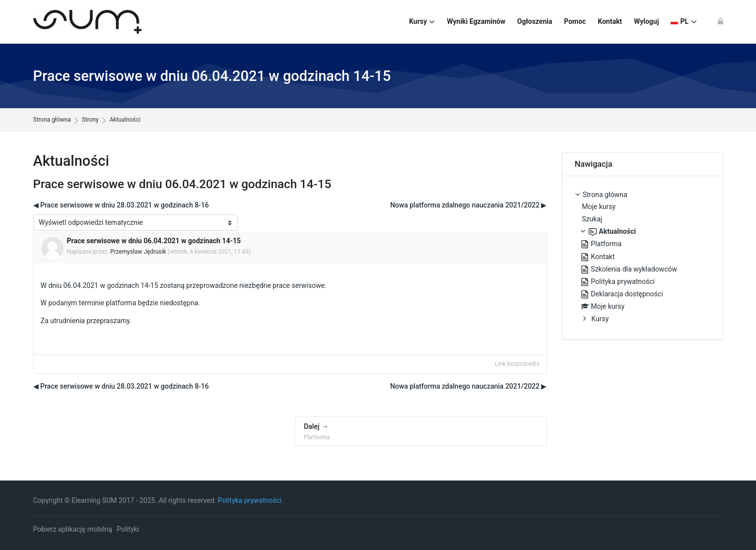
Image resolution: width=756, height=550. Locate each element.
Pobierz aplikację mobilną (73, 529)
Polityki (128, 529)
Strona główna (52, 120)
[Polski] (684, 22)
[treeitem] (643, 258)
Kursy (600, 319)
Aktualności (125, 120)
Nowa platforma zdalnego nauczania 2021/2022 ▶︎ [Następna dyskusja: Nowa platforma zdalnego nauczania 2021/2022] (469, 205)
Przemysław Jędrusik (138, 252)
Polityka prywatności (250, 500)
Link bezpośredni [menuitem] (517, 364)
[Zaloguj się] (721, 22)
